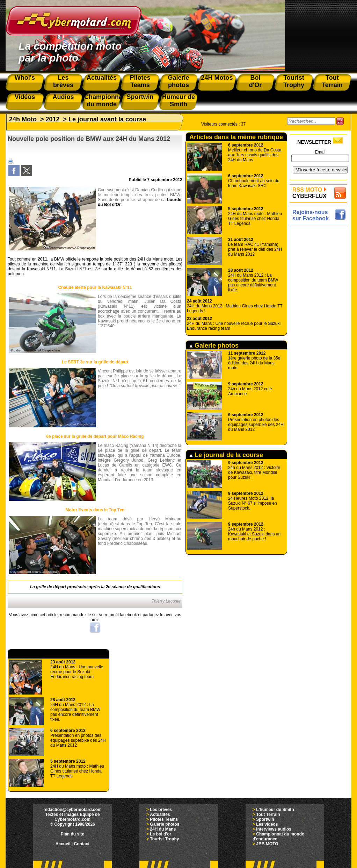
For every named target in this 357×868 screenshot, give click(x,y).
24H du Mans (163, 829)
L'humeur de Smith (275, 810)
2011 (42, 259)
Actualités (160, 814)
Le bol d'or (161, 834)
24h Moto (23, 119)
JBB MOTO (267, 844)
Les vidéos (267, 824)
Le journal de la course (226, 455)
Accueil (63, 844)
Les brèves (161, 810)
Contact (82, 844)
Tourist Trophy (164, 839)
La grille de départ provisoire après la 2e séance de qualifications (95, 587)
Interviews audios (274, 829)
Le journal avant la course (107, 119)
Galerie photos (214, 346)
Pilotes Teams (164, 819)
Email (320, 152)
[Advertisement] (320, 331)
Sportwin (265, 819)
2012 (53, 119)
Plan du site (72, 834)
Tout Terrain (268, 814)
